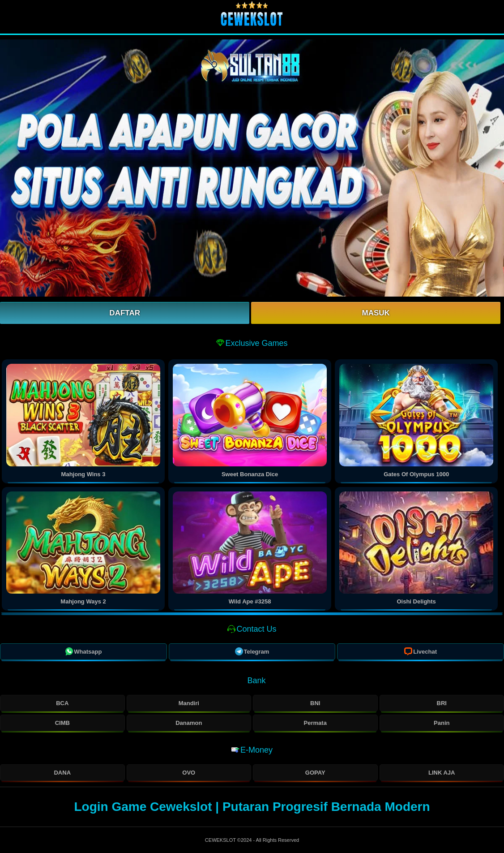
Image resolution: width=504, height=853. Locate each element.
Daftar (125, 313)
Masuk (376, 313)
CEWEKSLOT (221, 840)
